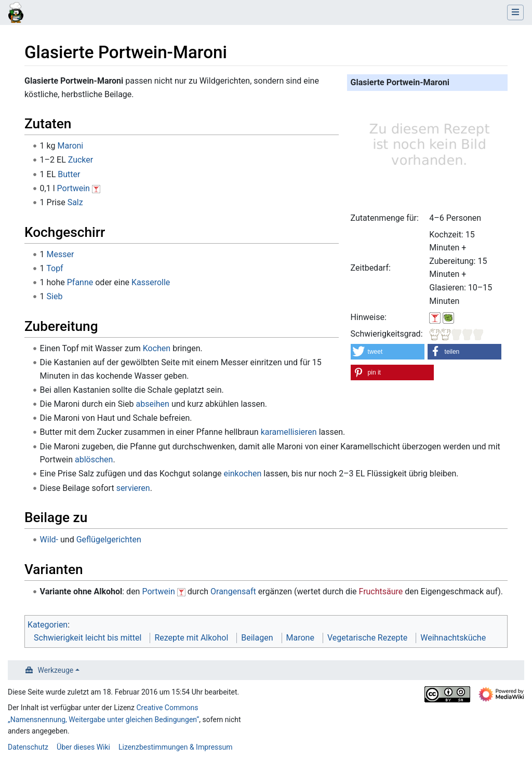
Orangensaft (233, 591)
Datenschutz (28, 747)
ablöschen (94, 460)
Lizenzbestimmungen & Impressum (175, 747)
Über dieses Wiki (83, 747)
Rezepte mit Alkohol (191, 638)
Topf (55, 268)
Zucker (81, 160)
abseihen (152, 404)
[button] (388, 352)
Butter (69, 174)
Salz (75, 202)
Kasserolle (151, 282)
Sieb (55, 296)
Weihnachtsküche (453, 638)
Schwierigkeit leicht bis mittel (88, 638)
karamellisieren (289, 432)
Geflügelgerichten (109, 540)
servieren (133, 488)
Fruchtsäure (381, 591)
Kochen (157, 348)
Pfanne (80, 282)
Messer (61, 254)
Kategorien (48, 625)
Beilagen (257, 638)
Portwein (74, 188)
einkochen (242, 474)
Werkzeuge (56, 670)
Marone (300, 638)
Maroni (70, 146)
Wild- (49, 540)
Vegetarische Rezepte (367, 638)
